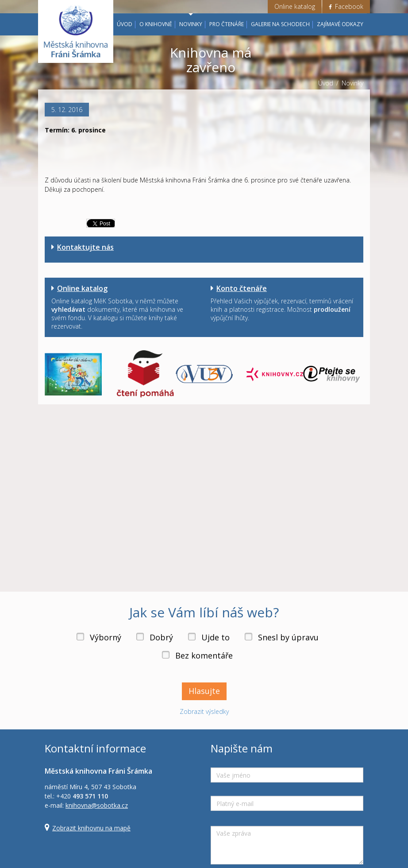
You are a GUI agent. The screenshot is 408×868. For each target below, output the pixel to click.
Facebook (346, 6)
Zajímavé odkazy (340, 24)
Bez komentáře (204, 655)
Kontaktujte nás (85, 247)
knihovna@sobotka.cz (97, 805)
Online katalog (295, 6)
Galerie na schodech (280, 24)
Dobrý (161, 637)
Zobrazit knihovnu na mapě (91, 828)
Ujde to (216, 637)
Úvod (125, 24)
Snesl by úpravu (288, 637)
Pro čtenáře (227, 24)
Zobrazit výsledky (204, 711)
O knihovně (156, 24)
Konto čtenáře (242, 288)
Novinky (191, 24)
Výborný (106, 637)
